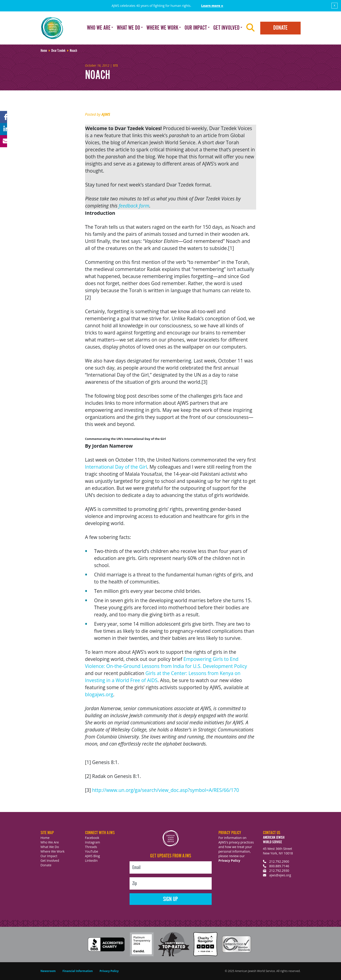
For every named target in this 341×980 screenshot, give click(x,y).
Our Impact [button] (196, 28)
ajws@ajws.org (280, 875)
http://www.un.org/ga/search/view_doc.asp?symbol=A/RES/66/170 (166, 790)
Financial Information (78, 971)
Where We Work (53, 851)
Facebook (92, 838)
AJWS (106, 114)
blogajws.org (99, 694)
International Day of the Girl (116, 467)
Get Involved (50, 860)
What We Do (50, 847)
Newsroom (48, 971)
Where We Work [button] (162, 28)
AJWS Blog (92, 856)
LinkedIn (91, 860)
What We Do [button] (128, 28)
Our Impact (49, 856)
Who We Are (50, 842)
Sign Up (170, 899)
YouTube (92, 851)
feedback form (134, 206)
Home (45, 838)
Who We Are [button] (99, 28)
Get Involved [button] (226, 28)
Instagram (93, 842)
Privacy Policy (229, 860)
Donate (280, 28)
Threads (91, 847)
